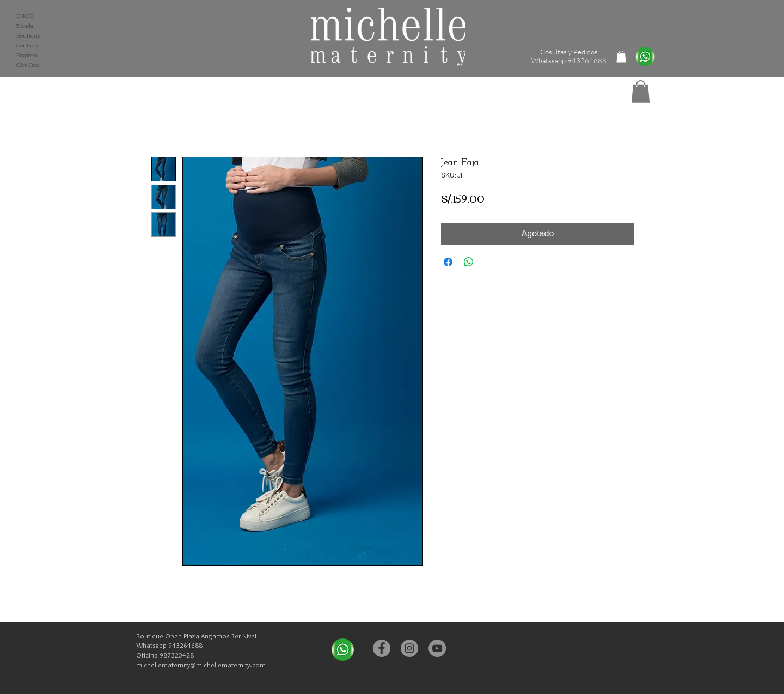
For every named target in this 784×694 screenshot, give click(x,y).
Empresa (27, 55)
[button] (641, 92)
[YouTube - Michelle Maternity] (437, 648)
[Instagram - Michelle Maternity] (409, 648)
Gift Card (28, 65)
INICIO (25, 16)
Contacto (28, 45)
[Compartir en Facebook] (448, 262)
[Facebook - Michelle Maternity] (382, 648)
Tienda (25, 26)
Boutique (28, 35)
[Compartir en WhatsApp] (469, 262)
